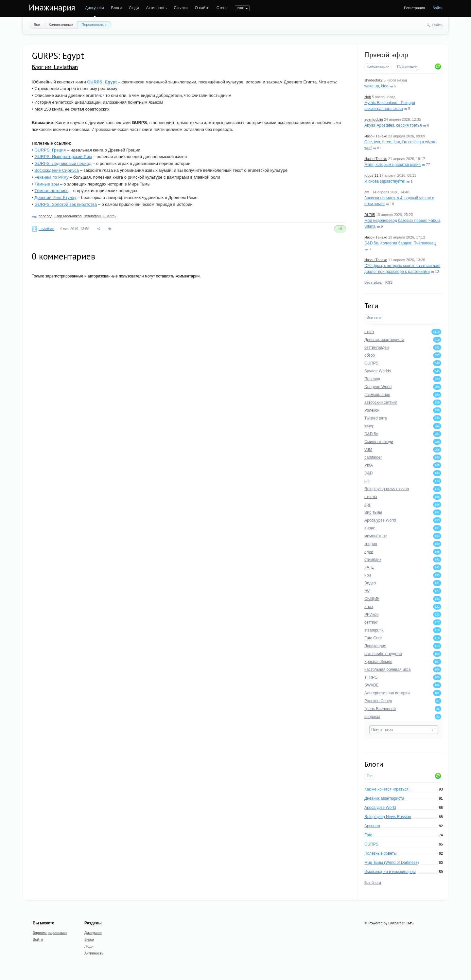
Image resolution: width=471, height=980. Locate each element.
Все (37, 25)
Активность (156, 8)
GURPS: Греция (50, 150)
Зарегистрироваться (50, 933)
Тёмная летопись (51, 191)
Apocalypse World (380, 808)
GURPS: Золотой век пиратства (66, 204)
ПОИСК (242, 8)
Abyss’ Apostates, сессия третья (393, 125)
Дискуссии (95, 8)
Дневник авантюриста (384, 798)
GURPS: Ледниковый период (63, 163)
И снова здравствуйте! (385, 181)
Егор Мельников (68, 216)
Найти (437, 25)
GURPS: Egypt (102, 82)
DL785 (370, 215)
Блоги (117, 8)
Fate (368, 835)
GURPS (371, 844)
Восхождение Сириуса (57, 170)
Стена (222, 8)
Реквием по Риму (51, 177)
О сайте (202, 8)
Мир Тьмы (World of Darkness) (392, 863)
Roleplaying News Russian (388, 817)
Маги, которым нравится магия (392, 165)
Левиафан (92, 216)
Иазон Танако (376, 136)
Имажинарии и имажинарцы (390, 872)
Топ (370, 776)
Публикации (407, 66)
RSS (389, 282)
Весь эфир (373, 282)
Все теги (374, 317)
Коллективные (61, 25)
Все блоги (373, 882)
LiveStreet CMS (401, 923)
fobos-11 (371, 175)
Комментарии (378, 66)
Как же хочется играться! (387, 789)
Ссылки (181, 8)
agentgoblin (374, 119)
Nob (368, 97)
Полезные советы (381, 853)
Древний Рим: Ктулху (55, 197)
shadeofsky (374, 80)
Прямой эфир (386, 55)
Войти (437, 8)
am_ (368, 192)
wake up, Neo (376, 86)
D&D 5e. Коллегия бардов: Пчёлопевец (400, 243)
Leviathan (46, 229)
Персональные (94, 25)
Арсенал (372, 826)
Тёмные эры (47, 184)
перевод (45, 216)
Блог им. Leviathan (55, 67)
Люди (134, 8)
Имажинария (52, 8)
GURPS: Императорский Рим (63, 157)
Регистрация (414, 8)
